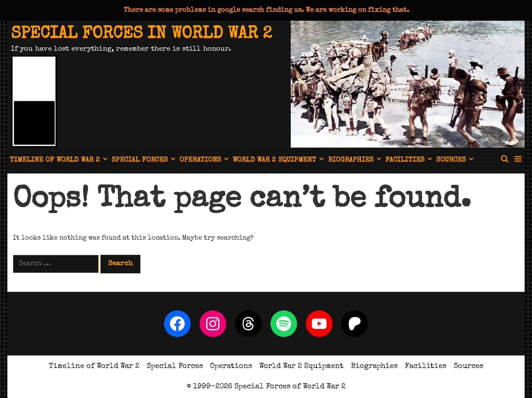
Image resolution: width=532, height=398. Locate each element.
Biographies (356, 161)
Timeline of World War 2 (59, 161)
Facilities (410, 161)
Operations (205, 161)
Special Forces (144, 161)
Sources (456, 161)
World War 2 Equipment (279, 161)
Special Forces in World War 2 (141, 34)
